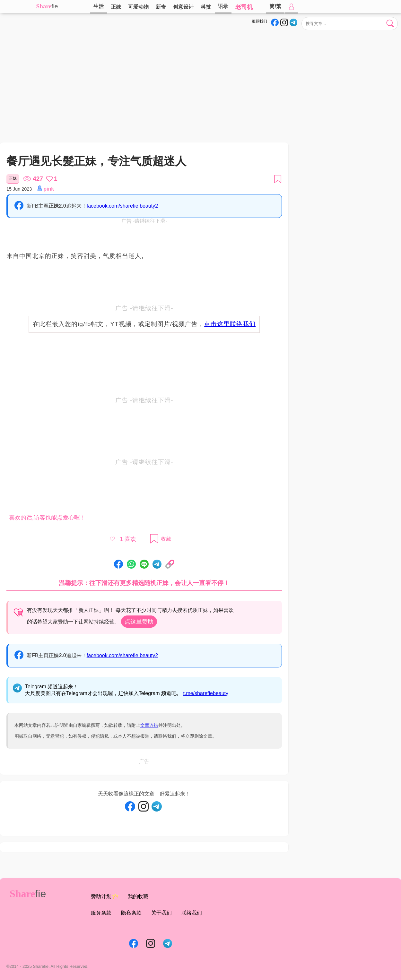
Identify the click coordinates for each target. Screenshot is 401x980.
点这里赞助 (139, 622)
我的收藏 (138, 896)
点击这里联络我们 (230, 324)
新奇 (161, 7)
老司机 (244, 7)
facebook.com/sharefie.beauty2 (122, 206)
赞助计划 (105, 897)
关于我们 (161, 913)
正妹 (116, 7)
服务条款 (101, 913)
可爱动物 (138, 7)
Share (44, 6)
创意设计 (183, 7)
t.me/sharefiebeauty (206, 693)
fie (55, 6)
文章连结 (149, 725)
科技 (206, 7)
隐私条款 (131, 913)
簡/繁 (275, 6)
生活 (99, 6)
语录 (223, 6)
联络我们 (192, 913)
